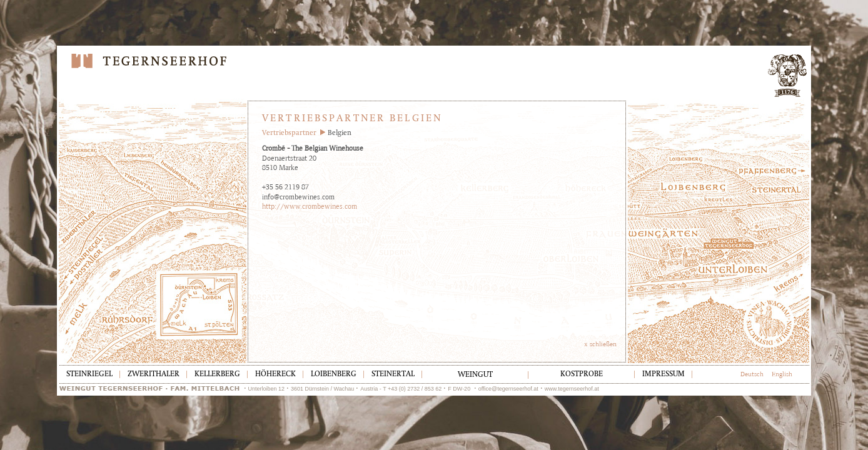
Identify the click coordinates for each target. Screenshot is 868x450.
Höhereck (275, 374)
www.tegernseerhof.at (572, 389)
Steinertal (393, 374)
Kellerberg (217, 374)
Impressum (664, 374)
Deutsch (752, 374)
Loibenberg (334, 374)
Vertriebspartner (289, 133)
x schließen (600, 344)
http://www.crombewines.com (310, 206)
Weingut (475, 375)
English (782, 374)
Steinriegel (89, 374)
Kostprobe (582, 374)
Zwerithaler (154, 374)
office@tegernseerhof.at (508, 389)
